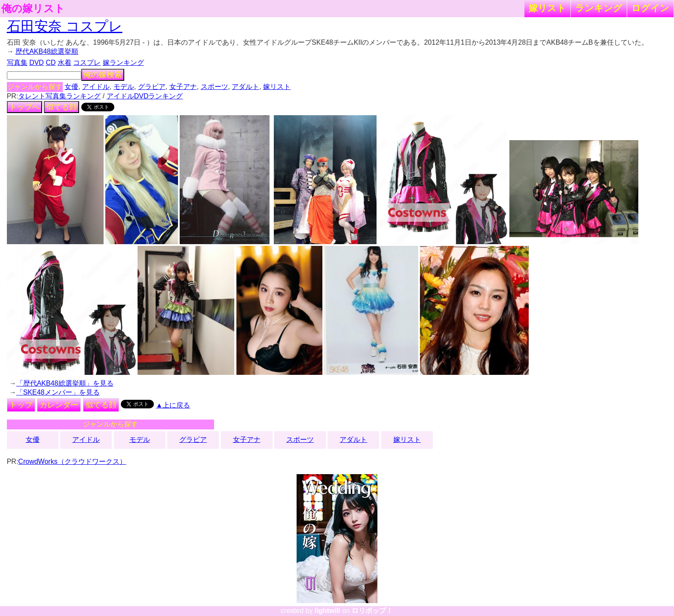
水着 (64, 63)
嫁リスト (547, 8)
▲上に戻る (173, 405)
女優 (71, 87)
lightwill (328, 611)
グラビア (152, 87)
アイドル (96, 87)
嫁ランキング (123, 63)
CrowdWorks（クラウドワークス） (72, 461)
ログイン (650, 8)
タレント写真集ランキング (59, 96)
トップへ (25, 107)
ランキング (599, 8)
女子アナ (183, 87)
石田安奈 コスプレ (65, 26)
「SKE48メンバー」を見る (58, 392)
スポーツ (214, 87)
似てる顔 (61, 107)
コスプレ (87, 63)
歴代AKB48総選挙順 (47, 51)
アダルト (245, 87)
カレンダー (59, 405)
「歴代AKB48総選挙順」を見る (65, 383)
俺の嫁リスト (33, 9)
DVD (37, 63)
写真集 (17, 63)
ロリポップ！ (372, 611)
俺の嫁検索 (103, 75)
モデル (124, 87)
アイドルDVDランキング (145, 96)
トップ (21, 405)
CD (51, 63)
